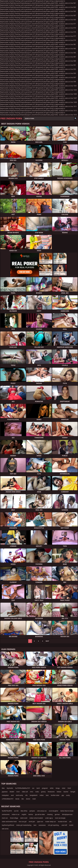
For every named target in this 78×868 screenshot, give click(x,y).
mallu (37, 792)
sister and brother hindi (9, 822)
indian (42, 795)
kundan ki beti (63, 822)
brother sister (55, 795)
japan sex (40, 822)
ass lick (16, 811)
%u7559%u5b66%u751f (23, 788)
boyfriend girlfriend (8, 825)
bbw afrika (24, 811)
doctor (28, 799)
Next (47, 641)
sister (64, 788)
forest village (14, 818)
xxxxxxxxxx (42, 825)
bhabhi (12, 792)
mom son (5, 818)
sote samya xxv (42, 811)
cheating (50, 814)
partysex (32, 811)
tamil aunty (19, 795)
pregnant (45, 788)
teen (47, 795)
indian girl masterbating (24, 825)
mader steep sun (51, 822)
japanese (5, 792)
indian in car (16, 814)
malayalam (5, 795)
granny (43, 792)
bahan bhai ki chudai (67, 811)
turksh (71, 825)
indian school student (36, 818)
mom (18, 792)
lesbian (59, 792)
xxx (33, 788)
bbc (23, 799)
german (57, 814)
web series (5, 829)
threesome (51, 792)
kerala (17, 799)
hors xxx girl (23, 822)
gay (63, 795)
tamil (38, 788)
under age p (49, 818)
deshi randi (24, 818)
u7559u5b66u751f (8, 799)
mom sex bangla (60, 818)
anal (12, 795)
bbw (3, 788)
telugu (58, 788)
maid (34, 799)
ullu (26, 795)
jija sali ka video (40, 814)
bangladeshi (34, 795)
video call (25, 792)
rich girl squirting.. (54, 825)
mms (32, 792)
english (24, 814)
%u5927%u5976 (7, 811)
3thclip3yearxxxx (67, 814)
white (52, 788)
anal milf (64, 825)
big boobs (10, 788)
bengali (73, 792)
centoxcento (6, 814)
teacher (66, 792)
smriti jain (32, 822)
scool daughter (54, 811)
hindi (69, 788)
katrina (31, 814)
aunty (68, 795)
